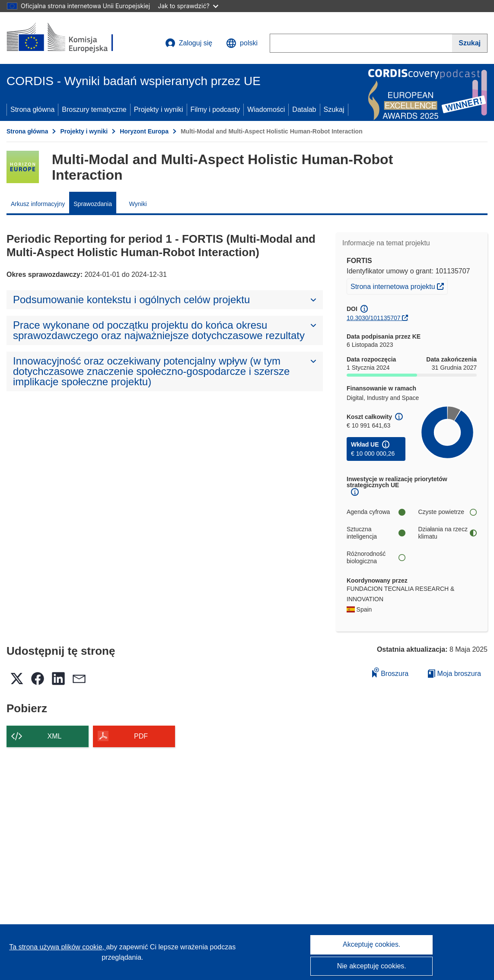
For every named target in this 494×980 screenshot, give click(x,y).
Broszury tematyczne (94, 109)
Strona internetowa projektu (399, 285)
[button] (242, 43)
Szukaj (334, 109)
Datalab (304, 109)
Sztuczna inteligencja (376, 533)
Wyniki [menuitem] (138, 204)
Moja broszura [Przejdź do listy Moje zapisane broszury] (454, 674)
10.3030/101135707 (374, 318)
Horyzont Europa (144, 131)
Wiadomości (266, 109)
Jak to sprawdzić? (188, 6)
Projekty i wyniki (159, 109)
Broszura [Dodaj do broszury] (390, 672)
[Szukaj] (470, 43)
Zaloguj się (189, 43)
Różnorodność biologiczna (376, 558)
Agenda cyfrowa (376, 512)
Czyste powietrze (448, 512)
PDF (141, 736)
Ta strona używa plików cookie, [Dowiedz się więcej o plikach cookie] (57, 947)
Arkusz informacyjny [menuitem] (38, 204)
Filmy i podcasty (215, 109)
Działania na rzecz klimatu (448, 533)
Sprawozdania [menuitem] (93, 204)
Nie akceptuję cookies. (372, 966)
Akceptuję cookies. (371, 944)
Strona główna (32, 109)
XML (55, 736)
